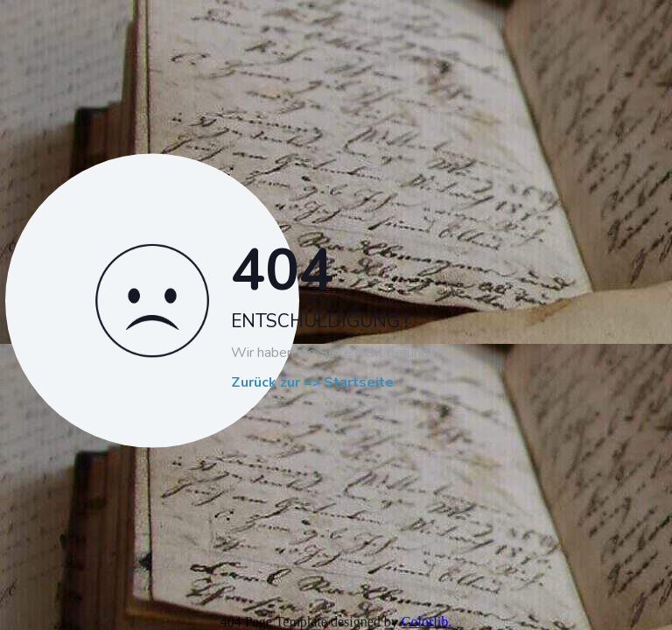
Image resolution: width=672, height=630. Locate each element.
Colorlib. (427, 622)
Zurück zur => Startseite (312, 383)
